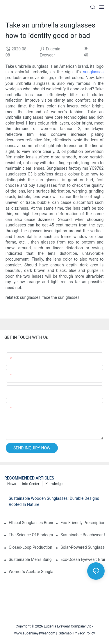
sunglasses (93, 72)
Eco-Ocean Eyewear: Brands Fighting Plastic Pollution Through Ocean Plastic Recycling (83, 559)
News (12, 484)
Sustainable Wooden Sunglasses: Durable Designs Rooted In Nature (54, 501)
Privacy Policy (84, 633)
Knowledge (54, 484)
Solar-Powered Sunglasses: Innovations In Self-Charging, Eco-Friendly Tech (83, 547)
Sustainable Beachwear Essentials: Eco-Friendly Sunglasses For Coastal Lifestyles (83, 535)
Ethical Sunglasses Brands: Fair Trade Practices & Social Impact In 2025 (31, 523)
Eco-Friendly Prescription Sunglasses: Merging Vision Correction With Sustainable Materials (83, 523)
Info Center (31, 484)
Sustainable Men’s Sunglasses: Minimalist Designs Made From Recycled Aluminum (31, 559)
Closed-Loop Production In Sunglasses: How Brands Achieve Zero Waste (31, 547)
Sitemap (65, 633)
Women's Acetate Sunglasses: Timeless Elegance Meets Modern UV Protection (31, 572)
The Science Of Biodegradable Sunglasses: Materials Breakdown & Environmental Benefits (31, 535)
